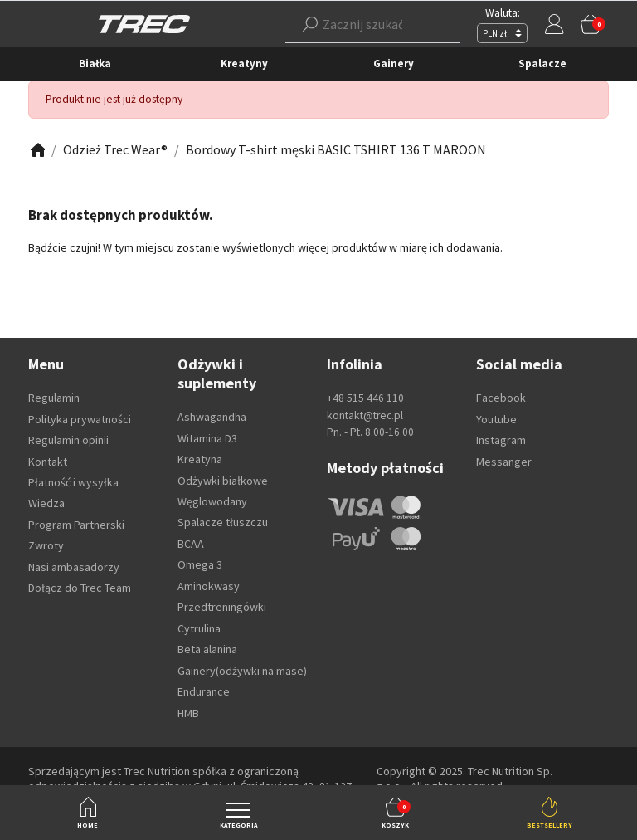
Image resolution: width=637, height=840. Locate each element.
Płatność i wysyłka (73, 482)
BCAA (191, 544)
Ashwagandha (212, 417)
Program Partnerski (76, 525)
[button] (373, 24)
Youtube (496, 419)
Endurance (204, 691)
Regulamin (54, 398)
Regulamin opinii (68, 440)
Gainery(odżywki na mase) (242, 671)
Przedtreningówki (222, 607)
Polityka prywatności (80, 419)
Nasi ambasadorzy (74, 567)
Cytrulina (199, 628)
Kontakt (48, 462)
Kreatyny (244, 63)
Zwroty (46, 545)
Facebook (501, 398)
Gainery (394, 63)
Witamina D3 (207, 438)
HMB (188, 713)
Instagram (501, 440)
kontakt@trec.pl (365, 415)
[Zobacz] (36, 150)
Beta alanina (207, 649)
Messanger (504, 462)
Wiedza (46, 503)
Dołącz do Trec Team (80, 588)
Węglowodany (212, 501)
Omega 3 (200, 564)
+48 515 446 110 (365, 398)
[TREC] (144, 23)
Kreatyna (200, 459)
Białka (95, 63)
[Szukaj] (310, 24)
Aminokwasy (209, 586)
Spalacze (542, 63)
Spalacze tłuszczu (223, 522)
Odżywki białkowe (223, 481)
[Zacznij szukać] (373, 24)
